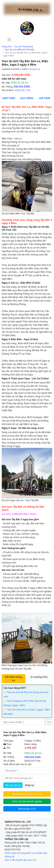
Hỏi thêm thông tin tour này (27, 794)
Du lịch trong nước (24, 46)
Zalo (7, 860)
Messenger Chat (27, 809)
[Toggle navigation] (9, 39)
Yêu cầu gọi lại (13, 785)
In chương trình (39, 677)
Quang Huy (35, 69)
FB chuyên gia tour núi (24, 860)
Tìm (49, 722)
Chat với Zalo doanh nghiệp (27, 801)
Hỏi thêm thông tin (13, 679)
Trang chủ (7, 46)
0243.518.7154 (22, 90)
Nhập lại (29, 785)
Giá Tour (45, 98)
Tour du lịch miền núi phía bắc (20, 50)
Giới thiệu (9, 98)
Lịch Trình (27, 98)
